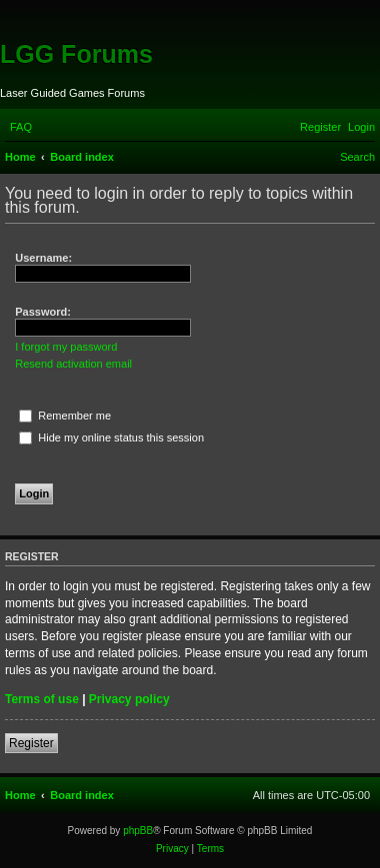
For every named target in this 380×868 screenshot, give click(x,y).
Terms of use (42, 699)
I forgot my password (66, 347)
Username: (43, 258)
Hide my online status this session (111, 437)
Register (31, 743)
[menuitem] (21, 127)
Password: (43, 312)
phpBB (138, 831)
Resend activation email (73, 364)
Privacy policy (129, 699)
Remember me (65, 416)
